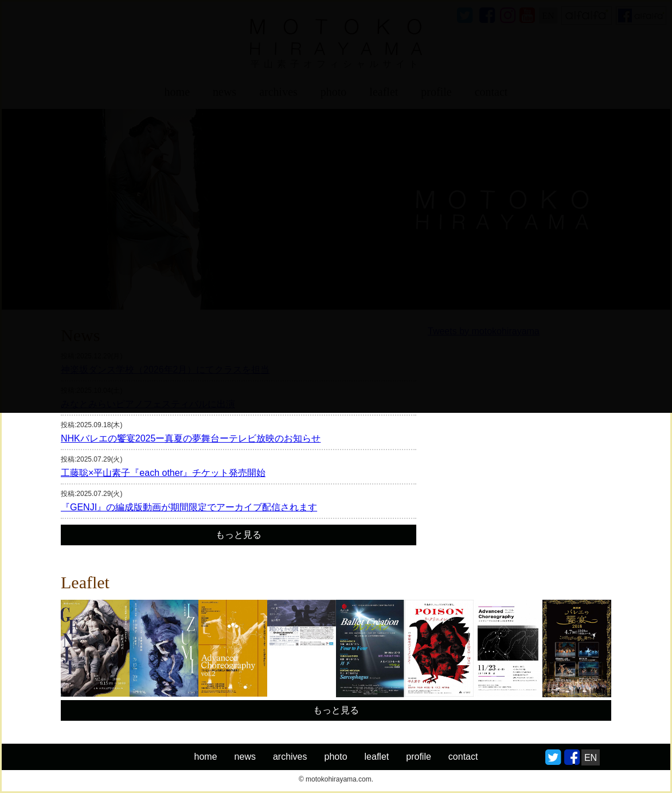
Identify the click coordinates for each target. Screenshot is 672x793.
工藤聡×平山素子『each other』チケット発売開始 (163, 473)
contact (463, 757)
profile (419, 757)
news (245, 757)
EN (591, 758)
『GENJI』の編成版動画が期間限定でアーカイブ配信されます (189, 507)
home (206, 757)
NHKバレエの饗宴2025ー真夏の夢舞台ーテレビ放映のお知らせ (191, 439)
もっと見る (239, 535)
